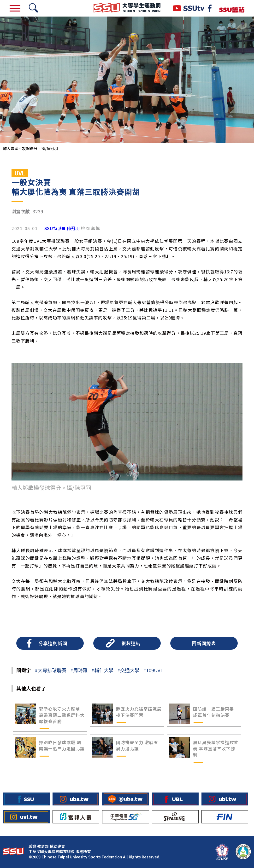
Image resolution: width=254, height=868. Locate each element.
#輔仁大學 (102, 670)
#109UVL (153, 670)
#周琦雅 (79, 670)
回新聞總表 (204, 643)
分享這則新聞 (53, 643)
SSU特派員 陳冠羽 (62, 228)
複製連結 (131, 643)
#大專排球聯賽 (51, 670)
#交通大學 (128, 670)
